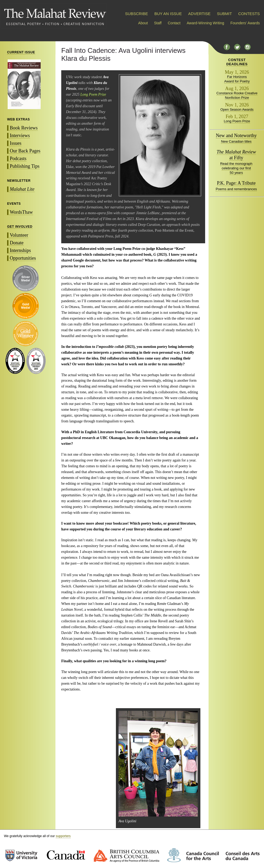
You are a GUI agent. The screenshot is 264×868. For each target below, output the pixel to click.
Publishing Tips (25, 166)
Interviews (20, 136)
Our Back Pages (25, 151)
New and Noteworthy (236, 136)
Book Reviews (24, 128)
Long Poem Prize (93, 94)
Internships (20, 250)
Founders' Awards (245, 23)
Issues (16, 143)
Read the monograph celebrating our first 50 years (236, 168)
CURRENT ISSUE (21, 52)
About (143, 23)
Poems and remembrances (236, 189)
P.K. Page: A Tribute (236, 183)
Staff (158, 23)
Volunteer (19, 235)
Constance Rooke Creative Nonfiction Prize (237, 95)
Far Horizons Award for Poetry (237, 79)
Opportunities (23, 258)
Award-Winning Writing (205, 23)
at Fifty (236, 155)
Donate (17, 243)
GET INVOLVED (20, 227)
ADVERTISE (199, 14)
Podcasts (18, 158)
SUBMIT (224, 14)
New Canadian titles (236, 141)
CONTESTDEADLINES (237, 62)
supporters (63, 836)
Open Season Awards (237, 109)
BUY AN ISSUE (168, 14)
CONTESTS (249, 14)
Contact (174, 23)
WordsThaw (21, 212)
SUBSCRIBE (137, 14)
